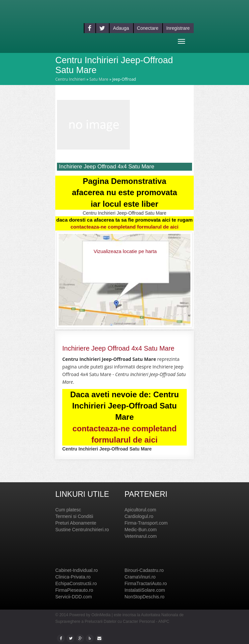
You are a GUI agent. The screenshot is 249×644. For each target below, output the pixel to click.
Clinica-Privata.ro (73, 577)
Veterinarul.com (141, 536)
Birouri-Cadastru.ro (144, 570)
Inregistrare (178, 28)
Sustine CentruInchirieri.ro (82, 530)
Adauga (121, 28)
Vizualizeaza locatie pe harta (125, 251)
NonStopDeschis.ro (145, 597)
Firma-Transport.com (146, 523)
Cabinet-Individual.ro (76, 570)
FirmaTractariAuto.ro (146, 583)
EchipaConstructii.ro (76, 583)
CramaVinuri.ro (140, 577)
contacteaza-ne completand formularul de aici (124, 227)
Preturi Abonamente (76, 523)
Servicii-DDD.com (74, 597)
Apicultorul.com (140, 510)
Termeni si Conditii (74, 516)
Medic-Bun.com (141, 530)
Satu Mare (99, 79)
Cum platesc (68, 510)
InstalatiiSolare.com (145, 590)
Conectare (148, 28)
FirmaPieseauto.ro (74, 590)
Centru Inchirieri (70, 79)
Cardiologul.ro (139, 516)
